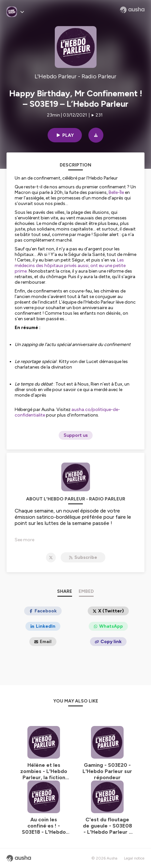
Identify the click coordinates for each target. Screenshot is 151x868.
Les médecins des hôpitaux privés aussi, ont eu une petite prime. (70, 266)
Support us (76, 435)
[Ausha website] (132, 10)
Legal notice (134, 858)
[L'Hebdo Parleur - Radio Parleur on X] (51, 558)
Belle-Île (116, 192)
